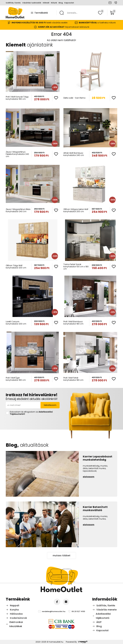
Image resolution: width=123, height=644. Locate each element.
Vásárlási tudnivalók (32, 3)
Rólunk (54, 3)
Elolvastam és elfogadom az (31, 413)
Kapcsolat (69, 3)
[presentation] (33, 422)
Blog (61, 3)
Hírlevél (46, 3)
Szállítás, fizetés (13, 3)
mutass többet (61, 555)
